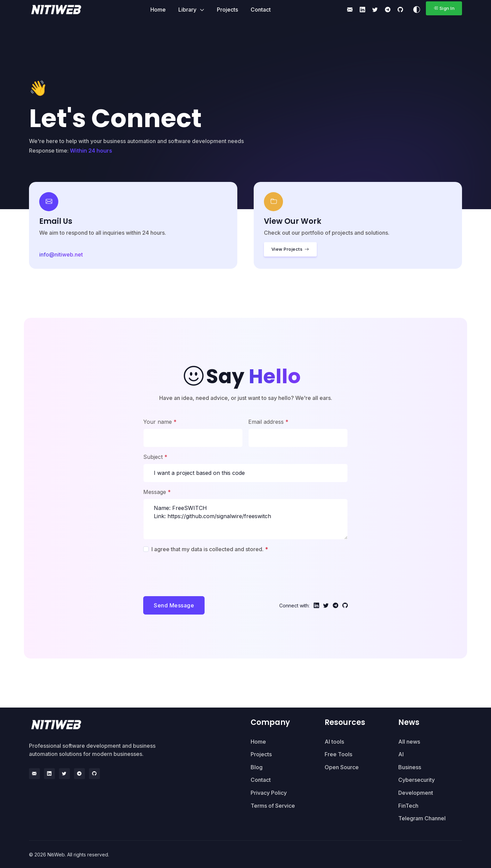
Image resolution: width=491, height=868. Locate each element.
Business (410, 767)
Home (158, 10)
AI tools (334, 741)
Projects (227, 10)
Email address (268, 422)
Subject (155, 457)
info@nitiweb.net (61, 254)
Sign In (444, 8)
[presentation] (195, 573)
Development (416, 792)
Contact (261, 10)
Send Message (174, 605)
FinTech (408, 805)
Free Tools (338, 754)
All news (409, 741)
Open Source (342, 767)
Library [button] (188, 10)
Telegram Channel (422, 818)
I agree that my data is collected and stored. (210, 549)
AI (401, 754)
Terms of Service (273, 805)
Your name (160, 422)
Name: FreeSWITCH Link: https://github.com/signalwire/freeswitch (245, 519)
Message (157, 492)
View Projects (290, 249)
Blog (257, 767)
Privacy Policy (269, 792)
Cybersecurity (416, 780)
